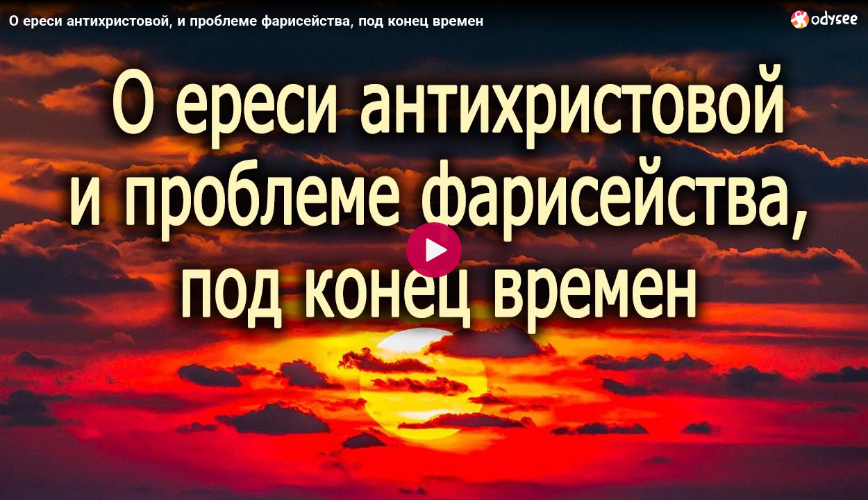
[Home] (825, 19)
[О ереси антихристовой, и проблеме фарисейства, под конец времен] (394, 20)
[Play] (434, 250)
